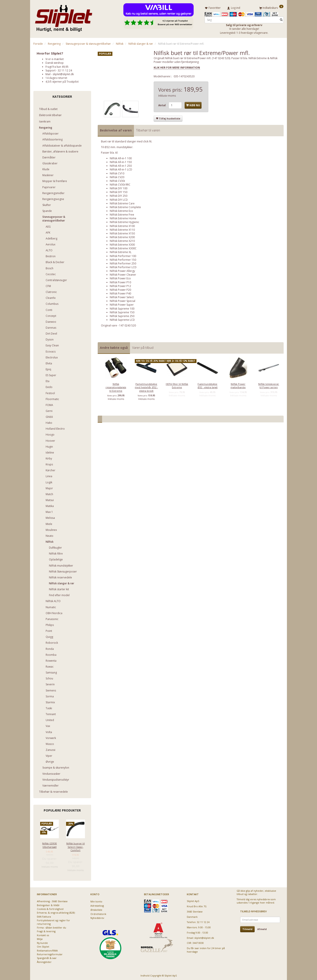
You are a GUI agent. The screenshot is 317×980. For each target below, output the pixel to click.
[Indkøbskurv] (271, 7)
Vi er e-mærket (55, 58)
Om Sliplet (43, 946)
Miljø (40, 938)
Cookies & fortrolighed (50, 908)
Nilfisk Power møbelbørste (238, 385)
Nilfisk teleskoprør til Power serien (269, 385)
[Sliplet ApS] (64, 17)
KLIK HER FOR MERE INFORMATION (177, 67)
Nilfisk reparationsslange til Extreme (116, 386)
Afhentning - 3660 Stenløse (52, 900)
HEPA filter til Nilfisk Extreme (177, 385)
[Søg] (281, 19)
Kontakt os (43, 934)
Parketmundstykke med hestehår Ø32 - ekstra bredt (146, 386)
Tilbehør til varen (148, 130)
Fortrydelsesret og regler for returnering (53, 921)
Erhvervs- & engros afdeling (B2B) (56, 912)
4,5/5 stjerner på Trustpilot (62, 81)
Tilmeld (247, 928)
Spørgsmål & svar (47, 957)
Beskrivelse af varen (116, 130)
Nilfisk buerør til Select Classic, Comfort (76, 846)
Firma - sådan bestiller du (51, 927)
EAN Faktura (44, 916)
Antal (162, 104)
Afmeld (262, 928)
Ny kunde (42, 942)
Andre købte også (114, 347)
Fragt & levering (46, 931)
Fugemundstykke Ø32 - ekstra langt (208, 385)
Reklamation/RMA (47, 950)
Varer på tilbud (143, 347)
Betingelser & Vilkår (48, 904)
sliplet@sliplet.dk (63, 73)
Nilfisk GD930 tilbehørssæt (50, 844)
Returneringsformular (50, 953)
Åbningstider (44, 961)
